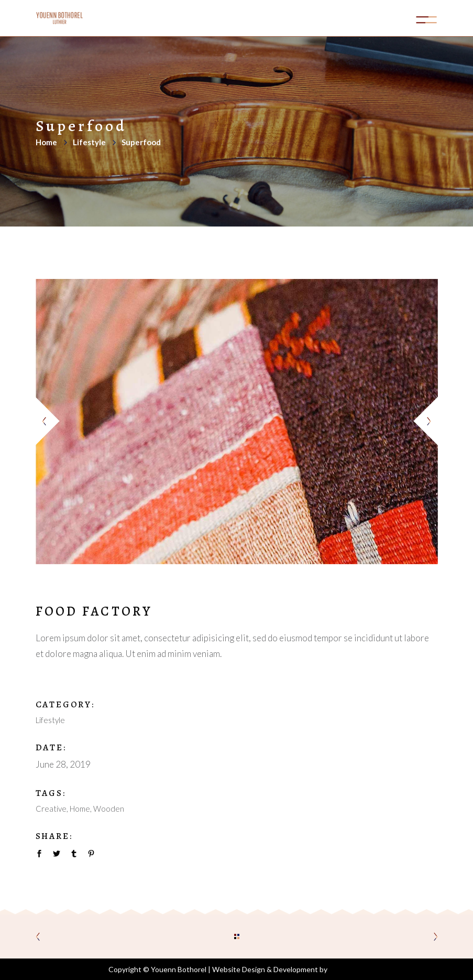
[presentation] (49, 422)
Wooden (109, 809)
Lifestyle (89, 142)
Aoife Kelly (347, 969)
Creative (51, 809)
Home (46, 142)
